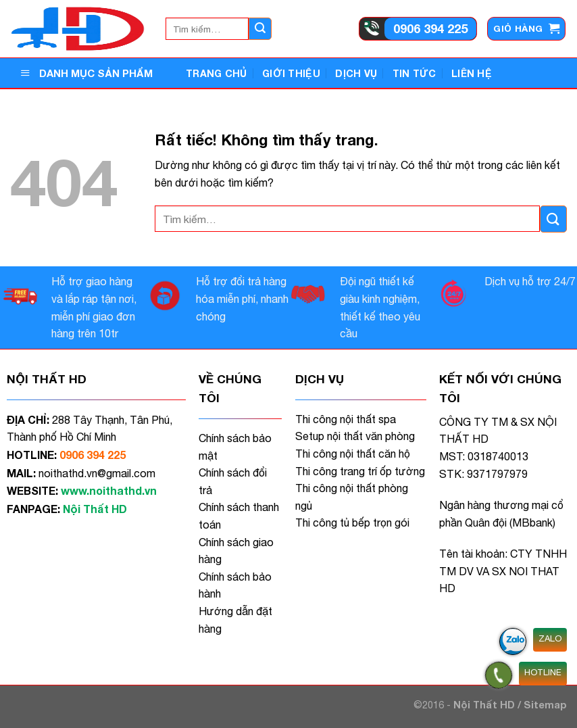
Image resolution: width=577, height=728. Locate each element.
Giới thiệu (291, 73)
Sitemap (545, 705)
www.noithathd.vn (109, 490)
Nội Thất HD (485, 705)
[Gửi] (260, 29)
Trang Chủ (217, 73)
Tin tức (415, 73)
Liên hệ (472, 73)
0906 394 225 (430, 28)
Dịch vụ (356, 73)
